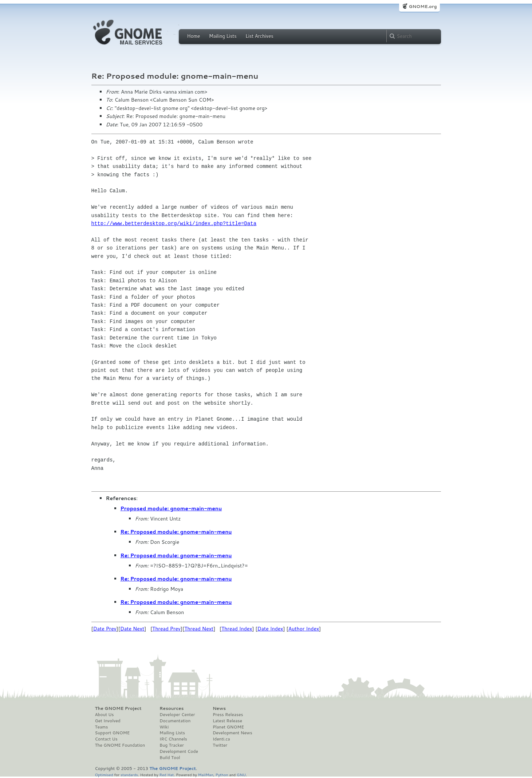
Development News (232, 733)
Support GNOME (113, 733)
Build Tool (170, 758)
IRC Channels (173, 739)
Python (222, 775)
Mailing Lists (223, 36)
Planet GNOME (228, 727)
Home (194, 36)
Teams (102, 727)
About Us (105, 715)
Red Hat (166, 775)
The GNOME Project (118, 708)
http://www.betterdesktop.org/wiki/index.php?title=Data (174, 223)
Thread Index (237, 629)
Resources (172, 708)
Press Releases (228, 715)
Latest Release (227, 721)
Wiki (164, 727)
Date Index (270, 629)
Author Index (304, 629)
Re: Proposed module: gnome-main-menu (176, 532)
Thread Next (199, 629)
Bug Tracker (172, 745)
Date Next (132, 629)
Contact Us (106, 739)
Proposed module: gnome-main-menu (171, 508)
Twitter (220, 745)
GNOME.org (423, 6)
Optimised (104, 775)
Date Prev (105, 629)
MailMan (206, 775)
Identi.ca (221, 739)
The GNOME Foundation (120, 745)
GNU (241, 775)
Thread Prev (166, 629)
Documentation (175, 721)
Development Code (179, 751)
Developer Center (177, 715)
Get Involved (108, 721)
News (219, 708)
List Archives (259, 36)
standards (129, 775)
